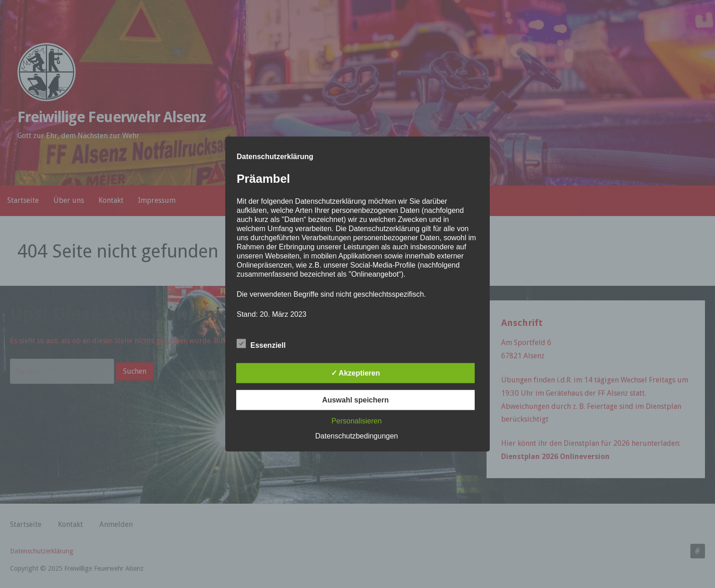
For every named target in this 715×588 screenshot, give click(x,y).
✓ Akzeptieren (356, 373)
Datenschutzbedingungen (356, 436)
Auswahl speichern (356, 400)
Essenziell (261, 344)
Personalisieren (357, 421)
